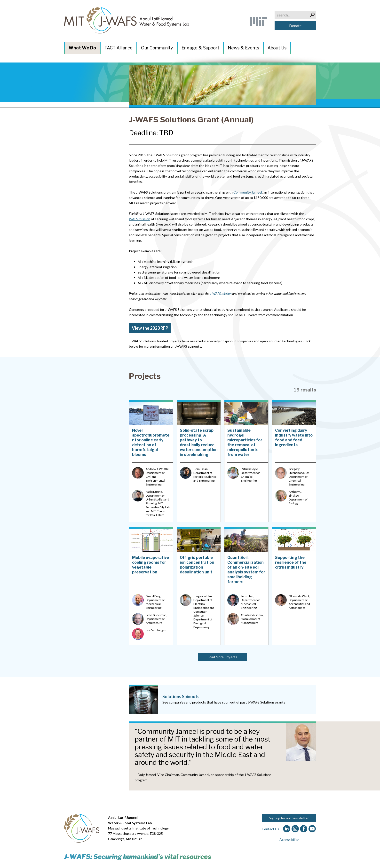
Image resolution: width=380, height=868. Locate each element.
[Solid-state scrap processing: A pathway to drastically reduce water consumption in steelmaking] (199, 461)
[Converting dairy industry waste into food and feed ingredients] (294, 461)
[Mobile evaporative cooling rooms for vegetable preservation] (151, 586)
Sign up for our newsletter (289, 818)
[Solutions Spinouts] (222, 699)
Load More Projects (222, 657)
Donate (295, 26)
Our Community (157, 48)
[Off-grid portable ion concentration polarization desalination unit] (199, 586)
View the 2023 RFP (150, 328)
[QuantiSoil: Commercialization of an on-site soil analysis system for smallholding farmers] (246, 586)
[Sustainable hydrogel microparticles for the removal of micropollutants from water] (246, 461)
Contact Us (270, 829)
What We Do (82, 48)
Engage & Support (200, 48)
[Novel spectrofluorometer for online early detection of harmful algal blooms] (151, 461)
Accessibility (289, 840)
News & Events (243, 48)
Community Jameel (248, 192)
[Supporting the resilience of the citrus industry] (294, 586)
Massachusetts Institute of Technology (138, 828)
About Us (277, 48)
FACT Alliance (119, 48)
